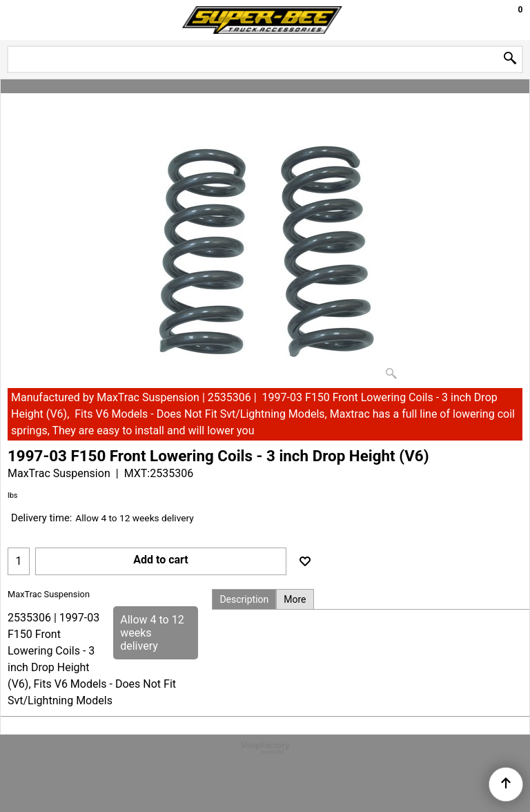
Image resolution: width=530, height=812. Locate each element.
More (295, 599)
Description (244, 599)
